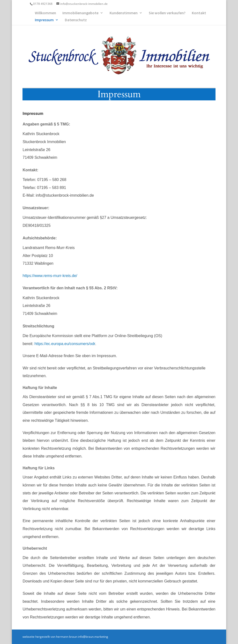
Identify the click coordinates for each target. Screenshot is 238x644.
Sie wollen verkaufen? (167, 13)
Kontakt (199, 13)
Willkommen (45, 13)
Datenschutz (76, 20)
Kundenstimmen (124, 13)
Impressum (44, 20)
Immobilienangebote (80, 13)
